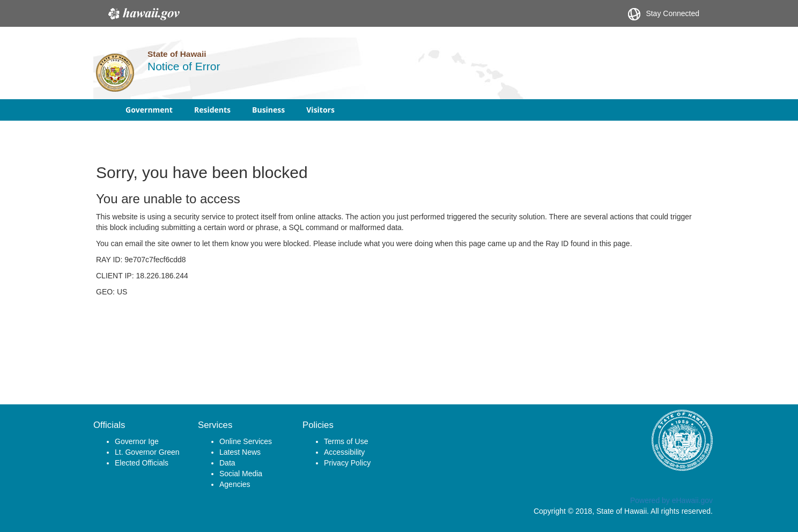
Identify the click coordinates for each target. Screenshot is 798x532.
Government (149, 110)
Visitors (320, 110)
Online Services (246, 441)
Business (268, 110)
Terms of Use (346, 441)
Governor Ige (137, 441)
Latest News (240, 452)
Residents (212, 110)
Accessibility (344, 452)
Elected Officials (142, 463)
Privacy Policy (347, 463)
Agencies (235, 484)
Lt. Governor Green (147, 452)
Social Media (241, 474)
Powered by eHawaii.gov (671, 500)
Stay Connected (664, 14)
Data (227, 463)
